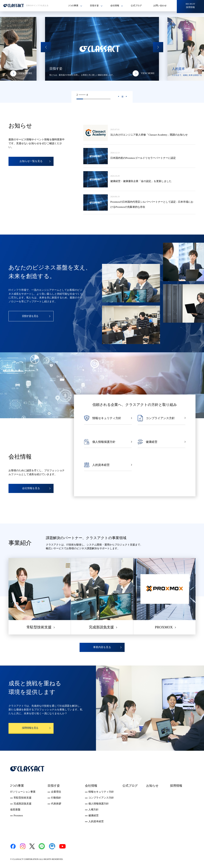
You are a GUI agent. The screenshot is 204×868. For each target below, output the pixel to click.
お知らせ (152, 786)
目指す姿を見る (30, 316)
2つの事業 (17, 786)
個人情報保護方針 (99, 804)
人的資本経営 (96, 821)
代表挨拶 (56, 804)
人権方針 (93, 810)
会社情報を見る (31, 488)
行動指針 (56, 798)
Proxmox (18, 815)
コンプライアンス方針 (101, 798)
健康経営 (93, 815)
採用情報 (176, 786)
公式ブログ (136, 6)
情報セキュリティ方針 (101, 792)
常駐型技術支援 (23, 798)
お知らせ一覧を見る (31, 161)
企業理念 (56, 792)
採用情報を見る (30, 728)
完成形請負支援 (23, 804)
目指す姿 (54, 786)
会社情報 (91, 786)
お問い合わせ (160, 6)
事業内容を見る (102, 647)
